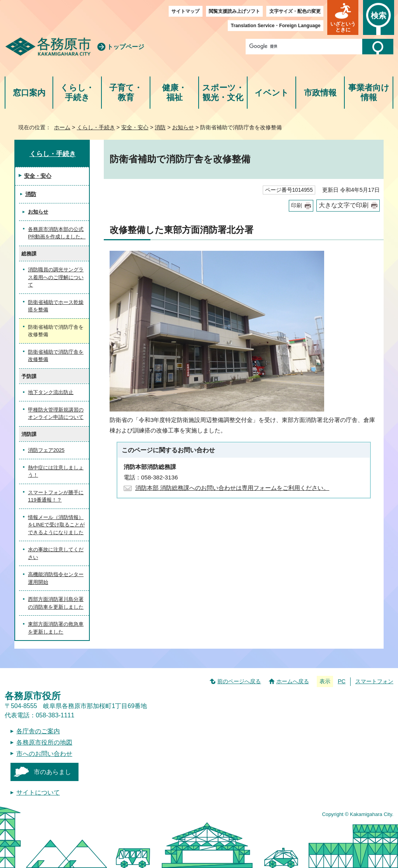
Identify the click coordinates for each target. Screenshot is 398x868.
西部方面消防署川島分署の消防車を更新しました (56, 603)
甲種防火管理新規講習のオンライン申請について (56, 414)
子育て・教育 (126, 93)
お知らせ (183, 127)
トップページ (126, 47)
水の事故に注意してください (56, 553)
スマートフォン (374, 681)
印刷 (297, 206)
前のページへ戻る (239, 681)
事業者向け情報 (369, 93)
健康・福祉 (174, 93)
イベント (272, 93)
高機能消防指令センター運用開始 (56, 578)
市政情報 (320, 93)
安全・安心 (135, 127)
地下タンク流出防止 (51, 392)
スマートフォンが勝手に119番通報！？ (56, 496)
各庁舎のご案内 (38, 731)
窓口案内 (29, 93)
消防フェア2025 (46, 450)
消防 (160, 127)
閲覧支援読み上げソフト (234, 11)
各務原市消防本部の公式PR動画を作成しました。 (57, 233)
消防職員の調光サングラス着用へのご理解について (56, 277)
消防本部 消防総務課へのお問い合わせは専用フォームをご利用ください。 (232, 488)
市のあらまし (52, 772)
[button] (343, 17)
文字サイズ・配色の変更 (295, 11)
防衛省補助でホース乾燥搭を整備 (56, 306)
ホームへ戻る (293, 681)
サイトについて (38, 792)
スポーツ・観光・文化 (223, 93)
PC (342, 681)
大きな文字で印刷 (344, 205)
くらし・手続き (77, 93)
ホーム (62, 127)
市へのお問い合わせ (44, 754)
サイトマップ (185, 11)
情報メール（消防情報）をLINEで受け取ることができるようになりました (56, 525)
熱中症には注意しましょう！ (56, 471)
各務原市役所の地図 (44, 742)
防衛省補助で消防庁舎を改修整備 (56, 356)
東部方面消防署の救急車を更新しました (56, 628)
